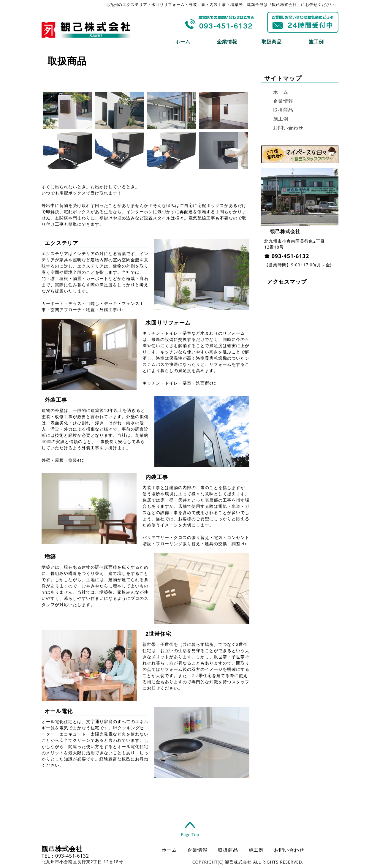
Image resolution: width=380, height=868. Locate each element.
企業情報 (227, 42)
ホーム (183, 42)
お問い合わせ (288, 128)
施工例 (316, 42)
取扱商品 (272, 42)
